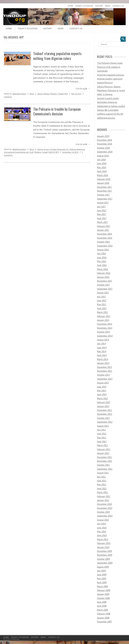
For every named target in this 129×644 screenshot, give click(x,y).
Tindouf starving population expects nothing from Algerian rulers (57, 56)
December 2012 (104, 410)
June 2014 (102, 348)
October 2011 (103, 465)
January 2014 (103, 363)
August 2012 (103, 426)
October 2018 (103, 148)
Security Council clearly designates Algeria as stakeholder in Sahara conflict (111, 102)
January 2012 (103, 453)
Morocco (47, 94)
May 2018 (102, 167)
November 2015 (105, 281)
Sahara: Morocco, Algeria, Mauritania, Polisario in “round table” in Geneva (111, 91)
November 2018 (105, 144)
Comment (8, 97)
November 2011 (105, 461)
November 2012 (105, 414)
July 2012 (101, 430)
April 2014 (102, 355)
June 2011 (102, 481)
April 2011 (102, 489)
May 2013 (102, 391)
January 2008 (103, 618)
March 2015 (102, 312)
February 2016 (104, 273)
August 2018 (103, 156)
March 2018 (102, 175)
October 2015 (103, 285)
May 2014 (102, 351)
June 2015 (102, 301)
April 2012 (102, 442)
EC (68, 149)
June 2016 (102, 258)
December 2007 (104, 622)
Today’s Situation (84, 6)
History (99, 6)
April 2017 (102, 218)
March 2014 (102, 359)
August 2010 (103, 520)
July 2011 (101, 477)
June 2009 (102, 575)
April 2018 (102, 171)
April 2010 (102, 535)
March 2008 (102, 610)
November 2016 (105, 238)
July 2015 (101, 297)
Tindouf (61, 94)
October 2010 (103, 512)
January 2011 (103, 500)
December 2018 (104, 140)
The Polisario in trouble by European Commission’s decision (57, 111)
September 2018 (105, 152)
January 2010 (103, 547)
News (108, 6)
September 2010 (105, 516)
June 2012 (102, 434)
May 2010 (102, 532)
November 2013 (105, 371)
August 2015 (103, 293)
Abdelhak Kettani (19, 94)
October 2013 (103, 375)
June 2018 (102, 163)
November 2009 (105, 555)
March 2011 (102, 492)
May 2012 (102, 438)
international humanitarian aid (16, 152)
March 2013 (102, 399)
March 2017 (102, 222)
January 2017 (103, 230)
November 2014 (105, 328)
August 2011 (103, 473)
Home (70, 6)
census (46, 149)
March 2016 (102, 269)
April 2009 (102, 582)
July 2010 (101, 524)
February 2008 (104, 614)
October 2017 (103, 195)
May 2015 (102, 304)
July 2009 (101, 571)
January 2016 (103, 277)
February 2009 (104, 590)
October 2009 (103, 559)
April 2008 (102, 606)
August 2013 (103, 383)
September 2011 (105, 469)
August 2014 (103, 340)
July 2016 (101, 254)
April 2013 (102, 394)
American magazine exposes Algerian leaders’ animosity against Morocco (111, 79)
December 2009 (104, 551)
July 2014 (101, 344)
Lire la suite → (83, 89)
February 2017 (104, 226)
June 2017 (102, 211)
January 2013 (103, 406)
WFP (66, 94)
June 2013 (102, 387)
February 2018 (104, 179)
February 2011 (104, 496)
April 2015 (102, 308)
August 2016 (103, 250)
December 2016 (104, 234)
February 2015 (104, 316)
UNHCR (52, 152)
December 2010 (104, 504)
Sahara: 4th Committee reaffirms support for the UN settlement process (110, 114)
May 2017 (102, 214)
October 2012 (103, 418)
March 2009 (102, 586)
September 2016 (105, 246)
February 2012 (104, 449)
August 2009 (103, 567)
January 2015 (103, 320)
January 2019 (103, 136)
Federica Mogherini (77, 149)
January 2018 (103, 183)
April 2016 (102, 265)
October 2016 (103, 242)
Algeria (40, 94)
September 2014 (105, 336)
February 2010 (104, 543)
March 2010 (102, 539)
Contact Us (118, 6)
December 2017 (104, 187)
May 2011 (102, 485)
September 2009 (105, 563)
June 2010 (102, 528)
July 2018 (101, 160)
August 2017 (103, 203)
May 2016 (102, 261)
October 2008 (103, 598)
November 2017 (105, 191)
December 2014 (104, 324)
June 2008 (102, 602)
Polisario (54, 94)
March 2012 (102, 445)
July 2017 (101, 207)
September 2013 (105, 379)
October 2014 (103, 332)
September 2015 (105, 289)
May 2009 (102, 579)
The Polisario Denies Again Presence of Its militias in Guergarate (110, 67)
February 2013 (104, 402)
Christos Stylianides (58, 149)
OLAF (31, 152)
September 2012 (105, 422)
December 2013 (104, 367)
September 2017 (105, 199)
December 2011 (104, 457)
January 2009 (103, 594)
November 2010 (105, 508)
